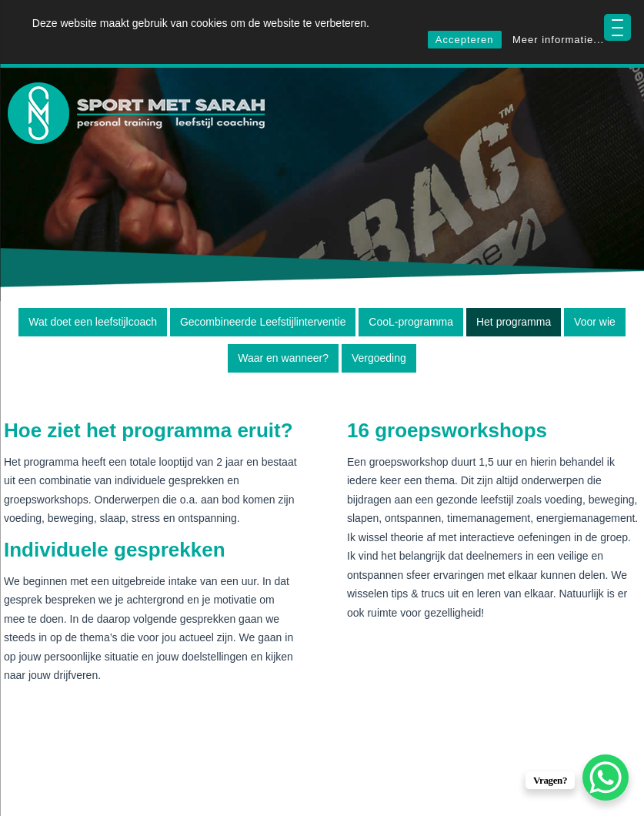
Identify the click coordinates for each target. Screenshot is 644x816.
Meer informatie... (558, 40)
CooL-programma (411, 322)
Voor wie (595, 322)
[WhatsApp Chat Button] (606, 778)
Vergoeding (379, 358)
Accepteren (465, 40)
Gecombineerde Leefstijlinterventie (263, 322)
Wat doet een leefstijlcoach (93, 322)
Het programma (514, 322)
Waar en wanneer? (283, 358)
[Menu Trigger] (617, 27)
